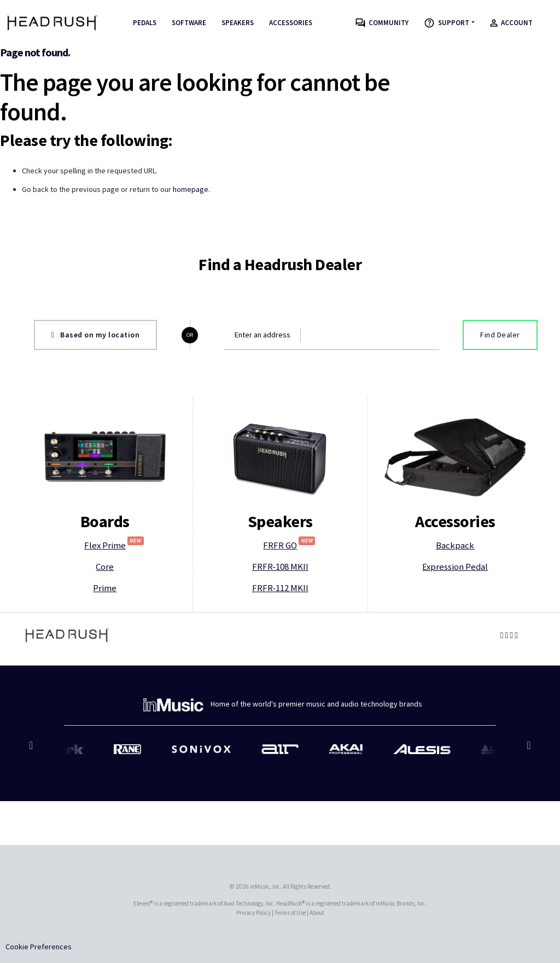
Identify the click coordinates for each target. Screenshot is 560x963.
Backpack (455, 545)
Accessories (291, 23)
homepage (191, 189)
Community (382, 23)
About (317, 913)
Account (511, 23)
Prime (105, 588)
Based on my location (95, 335)
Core (105, 567)
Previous (33, 751)
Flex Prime (114, 545)
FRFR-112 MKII (280, 588)
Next (527, 751)
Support (447, 23)
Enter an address (262, 335)
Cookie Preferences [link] (39, 947)
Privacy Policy (253, 913)
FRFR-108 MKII (280, 567)
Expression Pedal (455, 567)
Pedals (145, 23)
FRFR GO (289, 545)
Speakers (238, 23)
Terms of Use (290, 913)
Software (189, 23)
